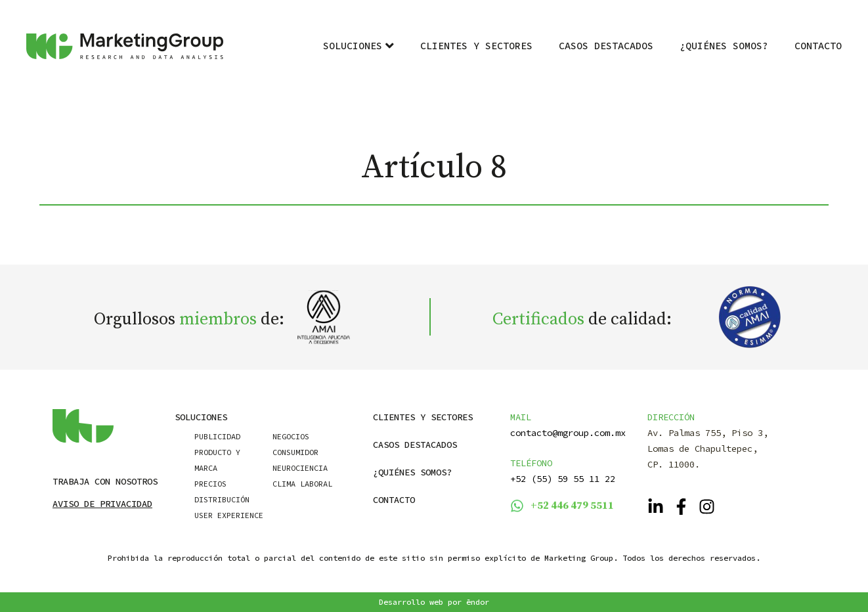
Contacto (818, 46)
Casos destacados (606, 46)
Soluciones (358, 46)
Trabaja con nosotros (105, 481)
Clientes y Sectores (476, 46)
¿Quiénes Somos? (724, 46)
